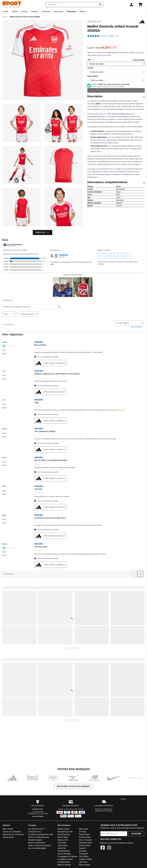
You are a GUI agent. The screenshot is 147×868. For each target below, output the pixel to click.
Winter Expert (85, 865)
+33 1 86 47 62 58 (38, 816)
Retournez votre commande (104, 811)
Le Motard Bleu (64, 862)
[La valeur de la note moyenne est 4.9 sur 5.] (95, 36)
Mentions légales (35, 840)
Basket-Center (64, 829)
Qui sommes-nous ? (36, 829)
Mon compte (8, 829)
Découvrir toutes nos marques (73, 786)
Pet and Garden (86, 840)
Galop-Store (63, 845)
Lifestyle (15, 11)
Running (24, 11)
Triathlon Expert (85, 859)
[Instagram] (109, 848)
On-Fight (83, 832)
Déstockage (71, 11)
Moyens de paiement (37, 843)
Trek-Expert (84, 856)
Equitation (34, 11)
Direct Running (64, 834)
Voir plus (42, 232)
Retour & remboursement (38, 837)
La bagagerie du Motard (67, 856)
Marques (83, 11)
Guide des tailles (139, 60)
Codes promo (8, 837)
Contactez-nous (38, 809)
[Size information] (93, 60)
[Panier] (141, 5)
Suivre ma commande (12, 832)
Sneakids (83, 851)
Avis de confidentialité (37, 848)
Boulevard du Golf (65, 832)
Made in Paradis (64, 865)
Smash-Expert (85, 845)
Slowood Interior (86, 843)
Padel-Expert (84, 834)
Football (5, 11)
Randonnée (46, 11)
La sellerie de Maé (65, 859)
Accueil (5, 17)
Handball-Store (64, 851)
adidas (116, 22)
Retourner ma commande (13, 834)
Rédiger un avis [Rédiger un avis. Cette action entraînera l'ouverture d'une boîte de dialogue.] (113, 36)
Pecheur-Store (85, 837)
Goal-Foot (62, 848)
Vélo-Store (83, 862)
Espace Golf (63, 840)
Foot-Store (62, 843)
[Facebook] (103, 848)
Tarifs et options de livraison (39, 845)
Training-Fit (84, 854)
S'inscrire (136, 834)
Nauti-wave (84, 829)
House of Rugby (64, 854)
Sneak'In (83, 848)
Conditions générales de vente (41, 834)
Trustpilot (123, 799)
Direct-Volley (63, 837)
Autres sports (58, 11)
